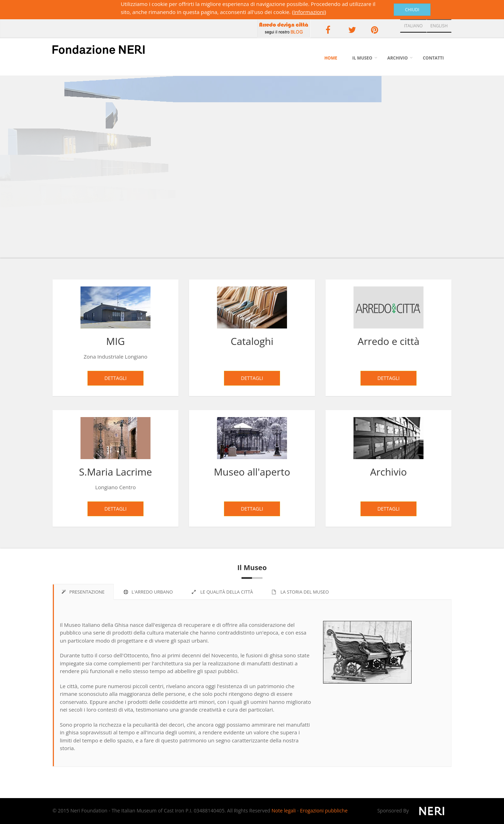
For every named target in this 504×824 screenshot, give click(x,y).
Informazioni (309, 12)
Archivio (398, 58)
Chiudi (412, 10)
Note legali (284, 811)
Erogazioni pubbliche (324, 811)
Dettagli (115, 378)
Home (331, 58)
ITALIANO (413, 26)
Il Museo (362, 58)
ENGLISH (439, 26)
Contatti (433, 58)
